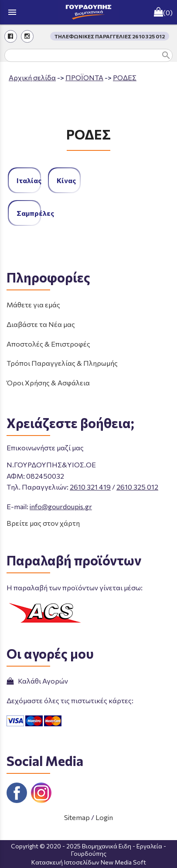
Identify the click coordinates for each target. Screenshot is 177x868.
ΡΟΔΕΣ (125, 77)
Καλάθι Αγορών (37, 681)
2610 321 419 (90, 487)
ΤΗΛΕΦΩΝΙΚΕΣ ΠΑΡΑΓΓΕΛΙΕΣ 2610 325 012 (110, 36)
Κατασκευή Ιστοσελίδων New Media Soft (89, 862)
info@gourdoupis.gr (61, 506)
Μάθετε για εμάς (33, 305)
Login (104, 817)
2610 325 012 (137, 487)
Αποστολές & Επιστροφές (48, 344)
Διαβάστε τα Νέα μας (41, 324)
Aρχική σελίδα (32, 77)
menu (12, 12)
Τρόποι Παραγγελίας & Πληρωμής (62, 363)
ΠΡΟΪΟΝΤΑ (84, 77)
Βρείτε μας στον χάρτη (43, 523)
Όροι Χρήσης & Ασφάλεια (48, 383)
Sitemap (77, 817)
